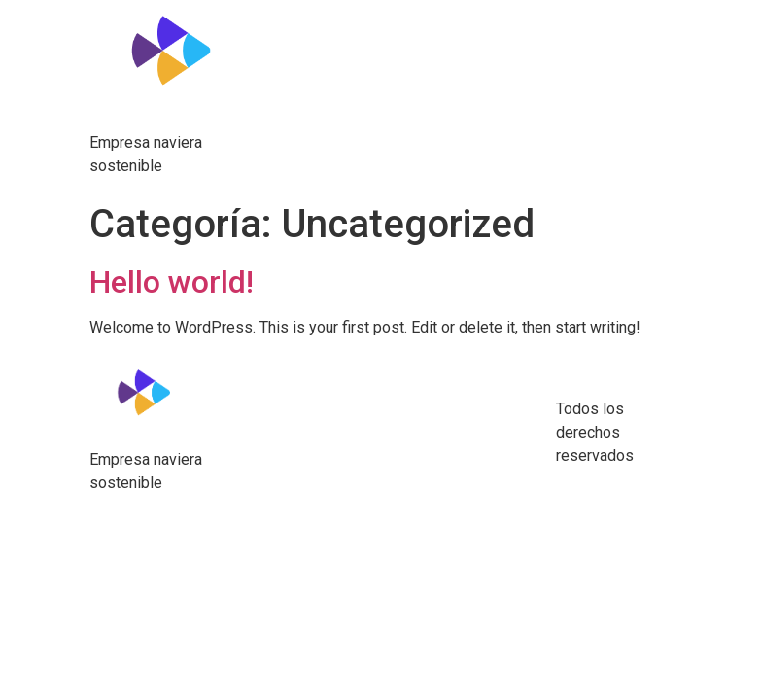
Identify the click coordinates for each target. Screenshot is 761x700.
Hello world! (172, 282)
